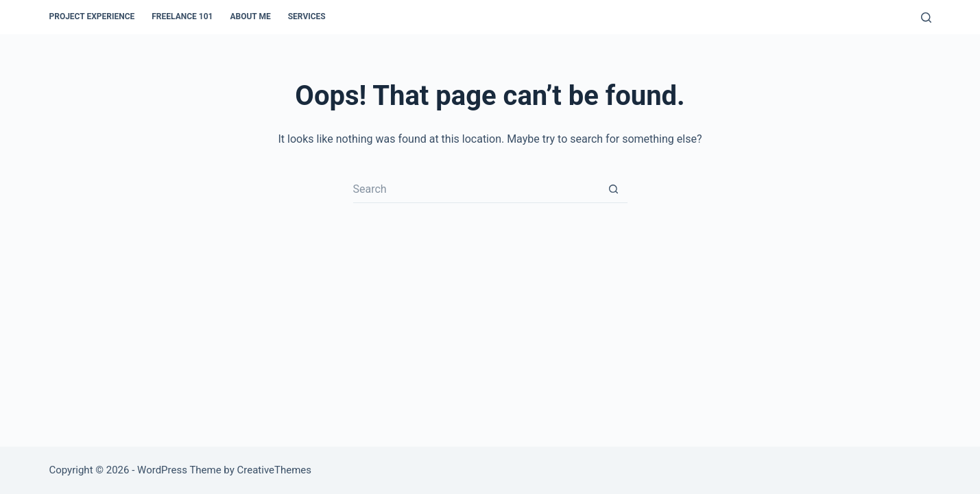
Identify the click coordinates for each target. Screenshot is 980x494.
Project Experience (92, 16)
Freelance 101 (182, 16)
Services (307, 16)
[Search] (926, 17)
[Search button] (614, 189)
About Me (250, 16)
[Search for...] (477, 189)
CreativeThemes (275, 470)
